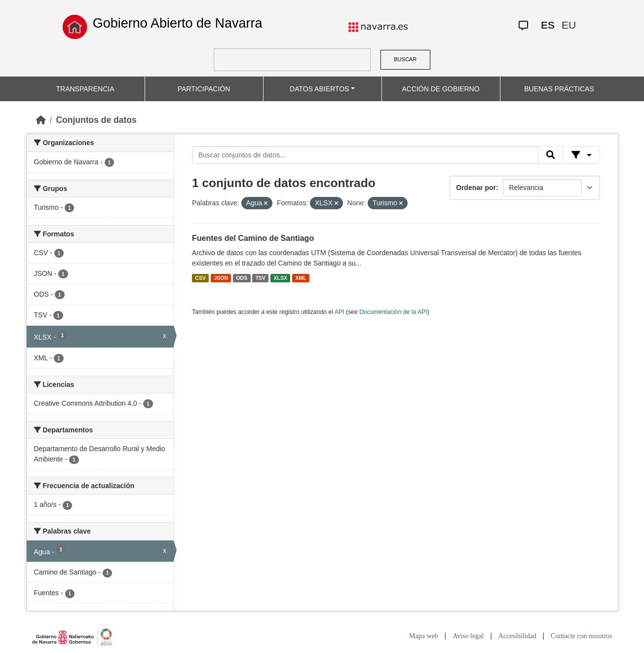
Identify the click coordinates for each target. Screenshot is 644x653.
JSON (221, 278)
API (340, 312)
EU (569, 25)
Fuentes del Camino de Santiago (253, 238)
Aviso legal (468, 636)
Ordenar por (476, 188)
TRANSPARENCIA (85, 89)
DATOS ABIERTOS (319, 89)
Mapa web (424, 636)
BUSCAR (405, 59)
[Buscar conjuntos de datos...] (365, 155)
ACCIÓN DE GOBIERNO (440, 89)
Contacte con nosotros (581, 636)
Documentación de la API (393, 312)
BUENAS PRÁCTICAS (559, 89)
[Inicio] (41, 120)
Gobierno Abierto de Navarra (178, 23)
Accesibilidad (517, 636)
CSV (200, 278)
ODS (242, 278)
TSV (261, 278)
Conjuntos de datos (96, 120)
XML (301, 278)
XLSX (281, 278)
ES (548, 25)
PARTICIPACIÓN (204, 89)
